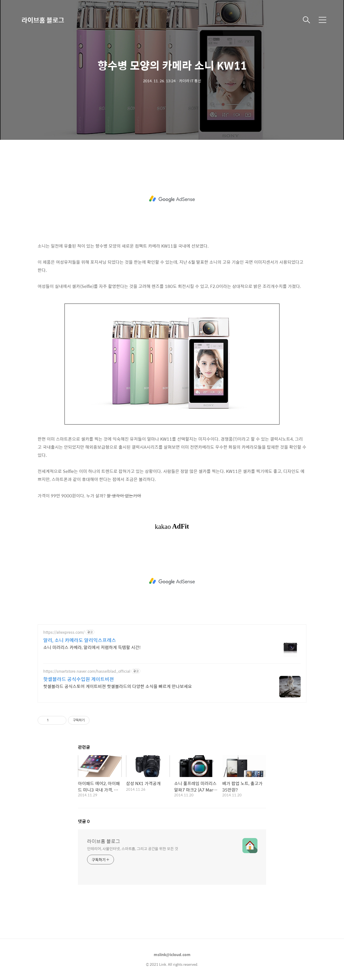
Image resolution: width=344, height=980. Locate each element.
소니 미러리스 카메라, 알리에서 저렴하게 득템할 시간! (92, 647)
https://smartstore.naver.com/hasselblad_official (87, 671)
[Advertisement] (172, 199)
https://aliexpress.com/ (64, 632)
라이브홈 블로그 (43, 20)
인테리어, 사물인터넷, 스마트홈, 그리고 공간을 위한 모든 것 (133, 848)
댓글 (84, 821)
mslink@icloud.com (172, 954)
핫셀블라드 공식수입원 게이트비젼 (79, 679)
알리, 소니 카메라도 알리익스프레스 (80, 640)
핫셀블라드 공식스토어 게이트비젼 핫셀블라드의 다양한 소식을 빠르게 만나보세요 (118, 686)
